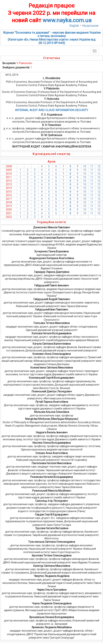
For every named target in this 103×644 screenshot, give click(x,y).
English (74, 26)
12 (99, 166)
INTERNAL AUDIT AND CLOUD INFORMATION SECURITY (52, 110)
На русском (90, 26)
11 (92, 166)
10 (85, 166)
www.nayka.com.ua (67, 20)
